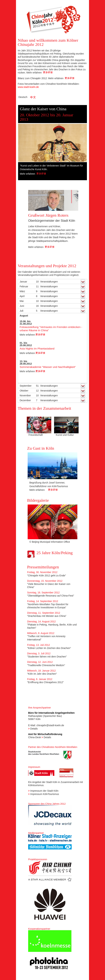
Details (34, 729)
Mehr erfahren (39, 73)
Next (82, 143)
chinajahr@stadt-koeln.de (50, 725)
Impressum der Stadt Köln (44, 791)
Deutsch (23, 97)
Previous (22, 143)
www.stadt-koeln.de (28, 87)
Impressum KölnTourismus (45, 794)
